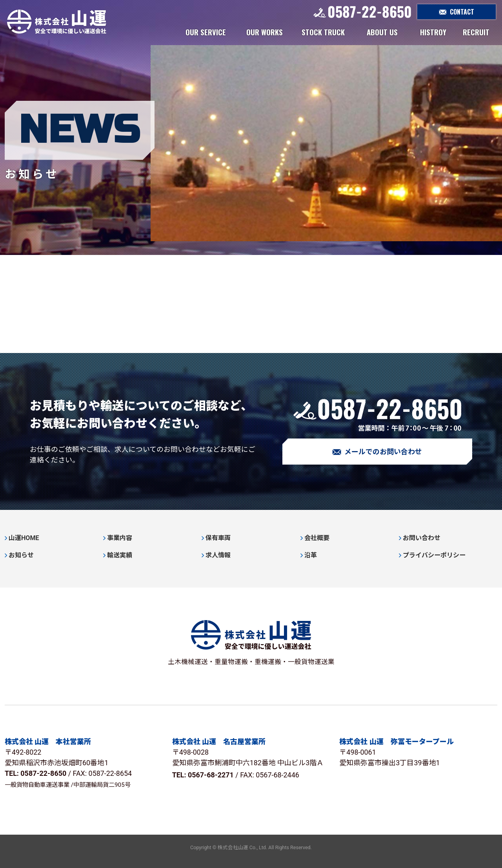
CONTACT (457, 12)
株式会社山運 (56, 22)
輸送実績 (120, 555)
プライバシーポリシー (434, 555)
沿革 (311, 555)
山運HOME (24, 538)
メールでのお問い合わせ (377, 452)
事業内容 (120, 538)
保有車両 (218, 538)
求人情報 (218, 555)
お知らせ (21, 555)
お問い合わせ (422, 538)
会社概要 (317, 538)
